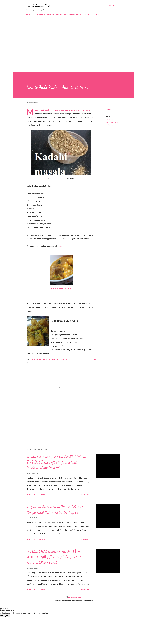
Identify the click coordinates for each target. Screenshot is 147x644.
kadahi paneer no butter (61, 288)
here (59, 246)
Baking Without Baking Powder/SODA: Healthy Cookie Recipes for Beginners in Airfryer (63, 14)
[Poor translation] (7, 616)
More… (98, 14)
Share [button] (108, 109)
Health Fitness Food (38, 6)
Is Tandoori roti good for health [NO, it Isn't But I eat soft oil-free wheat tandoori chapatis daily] (56, 462)
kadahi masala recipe (112, 122)
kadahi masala (110, 120)
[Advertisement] (70, 33)
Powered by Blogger (73, 597)
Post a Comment (39, 495)
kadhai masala (110, 125)
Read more (85, 495)
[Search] (112, 6)
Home (28, 14)
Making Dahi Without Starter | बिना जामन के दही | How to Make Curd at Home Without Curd (54, 557)
